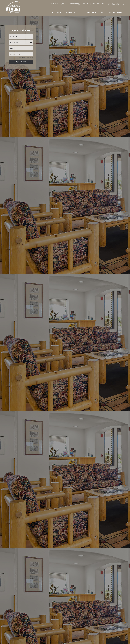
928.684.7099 (98, 4)
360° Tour (120, 13)
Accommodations (70, 13)
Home (52, 13)
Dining (81, 13)
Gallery (112, 13)
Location (59, 13)
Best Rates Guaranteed (26, 58)
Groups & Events (91, 13)
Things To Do (103, 13)
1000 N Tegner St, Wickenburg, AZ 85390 (70, 4)
